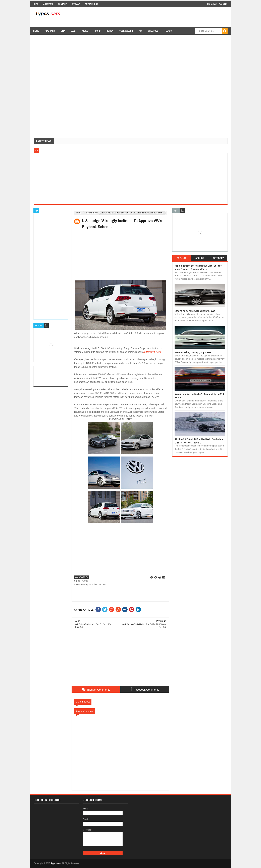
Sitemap (76, 4)
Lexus (169, 31)
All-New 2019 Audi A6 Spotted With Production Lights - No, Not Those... (199, 441)
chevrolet (154, 31)
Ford (98, 31)
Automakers (92, 4)
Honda (110, 31)
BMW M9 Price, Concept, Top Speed (193, 352)
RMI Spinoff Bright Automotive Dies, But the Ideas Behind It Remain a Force (198, 267)
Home (36, 4)
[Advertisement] (167, 17)
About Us (48, 4)
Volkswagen (126, 31)
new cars (50, 31)
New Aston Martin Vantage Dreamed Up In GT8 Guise (199, 396)
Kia (140, 31)
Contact (62, 4)
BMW (63, 31)
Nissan (86, 31)
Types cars (56, 863)
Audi (74, 31)
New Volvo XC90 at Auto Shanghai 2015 (195, 311)
